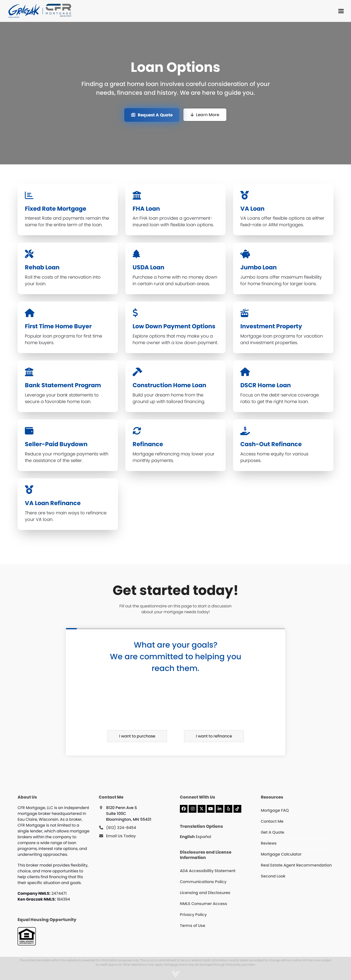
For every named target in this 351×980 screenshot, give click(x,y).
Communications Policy (203, 882)
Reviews (269, 843)
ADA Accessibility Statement (208, 871)
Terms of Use (193, 926)
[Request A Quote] (152, 115)
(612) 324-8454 (121, 828)
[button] (341, 11)
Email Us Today (121, 836)
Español (203, 837)
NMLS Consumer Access (204, 904)
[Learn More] (205, 115)
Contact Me (272, 821)
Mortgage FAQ (275, 810)
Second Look (273, 876)
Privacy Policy (193, 915)
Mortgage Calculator (281, 854)
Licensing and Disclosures (205, 893)
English (187, 837)
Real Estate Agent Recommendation (296, 865)
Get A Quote (273, 832)
